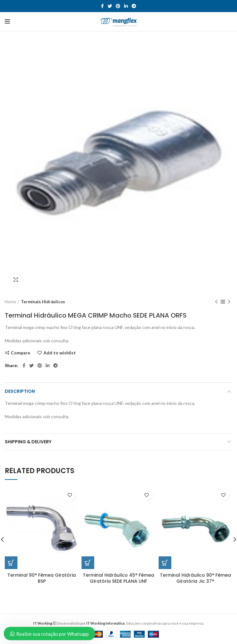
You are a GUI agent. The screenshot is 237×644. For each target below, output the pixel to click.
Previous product (216, 302)
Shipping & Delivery (28, 442)
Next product (229, 302)
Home (10, 302)
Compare (20, 353)
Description (20, 391)
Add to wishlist (60, 353)
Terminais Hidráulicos (43, 302)
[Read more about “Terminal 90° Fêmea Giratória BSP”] (11, 563)
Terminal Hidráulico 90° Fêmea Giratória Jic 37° (195, 578)
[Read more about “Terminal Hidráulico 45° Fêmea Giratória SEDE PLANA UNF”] (88, 563)
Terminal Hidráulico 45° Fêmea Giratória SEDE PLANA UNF (118, 578)
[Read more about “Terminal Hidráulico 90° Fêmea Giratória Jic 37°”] (165, 563)
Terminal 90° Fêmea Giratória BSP (42, 578)
